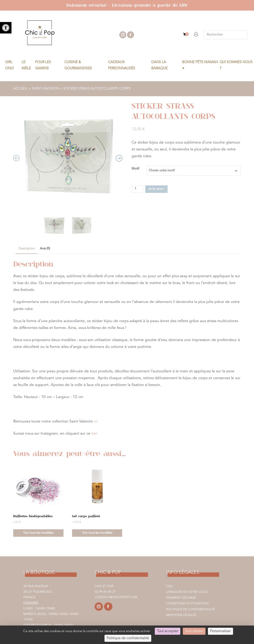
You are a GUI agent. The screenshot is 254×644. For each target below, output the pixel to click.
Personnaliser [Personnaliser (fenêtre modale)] (220, 631)
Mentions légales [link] (181, 615)
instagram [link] (123, 35)
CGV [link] (169, 586)
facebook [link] (131, 35)
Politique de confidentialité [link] (190, 609)
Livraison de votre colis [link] (187, 592)
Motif (135, 169)
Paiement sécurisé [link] (181, 598)
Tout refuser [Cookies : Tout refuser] (194, 631)
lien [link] (95, 434)
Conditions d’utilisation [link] (187, 603)
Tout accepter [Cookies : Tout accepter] (168, 631)
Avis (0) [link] (45, 249)
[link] (6, 28)
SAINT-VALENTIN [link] (45, 89)
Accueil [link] (20, 89)
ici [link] (96, 422)
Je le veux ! (156, 189)
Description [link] (27, 249)
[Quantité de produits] (137, 189)
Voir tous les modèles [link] (38, 533)
